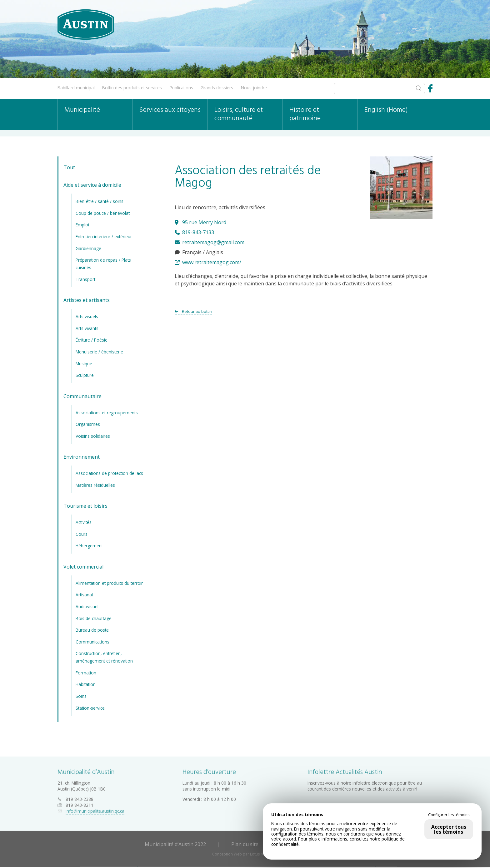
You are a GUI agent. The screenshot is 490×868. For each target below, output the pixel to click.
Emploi (82, 225)
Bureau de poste (92, 630)
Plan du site (245, 843)
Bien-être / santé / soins (100, 201)
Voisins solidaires (93, 436)
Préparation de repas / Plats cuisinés (103, 264)
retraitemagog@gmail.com (210, 242)
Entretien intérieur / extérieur (104, 237)
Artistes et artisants (87, 300)
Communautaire (82, 396)
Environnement (82, 457)
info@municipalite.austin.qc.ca (95, 809)
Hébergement (89, 546)
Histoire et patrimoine (305, 114)
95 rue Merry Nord (200, 222)
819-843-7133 (194, 232)
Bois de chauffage (94, 618)
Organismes (88, 424)
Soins (81, 696)
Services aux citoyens (170, 110)
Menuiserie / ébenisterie (99, 352)
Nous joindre (254, 88)
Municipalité (82, 110)
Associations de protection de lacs (109, 473)
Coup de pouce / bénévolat (103, 213)
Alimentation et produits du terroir (109, 583)
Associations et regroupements (107, 413)
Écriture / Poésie (92, 340)
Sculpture (85, 375)
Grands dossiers (217, 88)
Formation (86, 673)
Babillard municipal (76, 88)
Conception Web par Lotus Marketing (245, 853)
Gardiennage (88, 248)
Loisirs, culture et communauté (239, 114)
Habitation (86, 684)
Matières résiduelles (95, 485)
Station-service (90, 708)
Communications (92, 642)
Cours (82, 534)
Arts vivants (87, 328)
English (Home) (386, 110)
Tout (69, 167)
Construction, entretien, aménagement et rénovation (104, 657)
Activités (84, 522)
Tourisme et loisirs (85, 506)
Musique (84, 364)
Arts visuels (87, 316)
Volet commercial (83, 567)
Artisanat (84, 595)
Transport (85, 279)
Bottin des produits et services (132, 88)
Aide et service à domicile (92, 185)
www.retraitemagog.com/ (208, 262)
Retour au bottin (193, 311)
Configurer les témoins (449, 815)
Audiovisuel (87, 607)
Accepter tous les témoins (449, 829)
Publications (181, 88)
